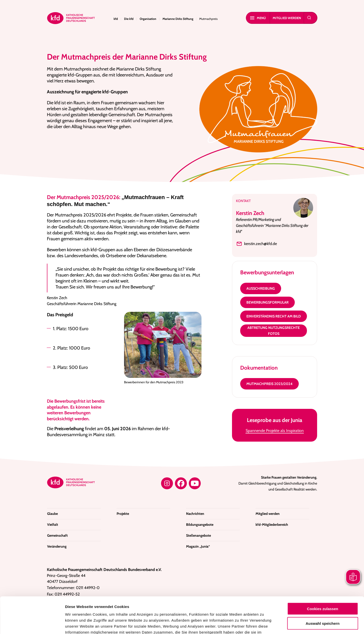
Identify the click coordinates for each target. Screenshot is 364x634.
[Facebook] (181, 483)
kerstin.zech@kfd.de (257, 244)
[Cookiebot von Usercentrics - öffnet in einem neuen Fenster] (32, 624)
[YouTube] (195, 483)
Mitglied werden (287, 18)
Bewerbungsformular (267, 302)
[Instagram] (167, 483)
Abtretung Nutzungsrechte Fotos (274, 331)
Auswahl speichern (323, 589)
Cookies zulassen (323, 575)
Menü (258, 18)
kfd (116, 19)
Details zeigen (264, 624)
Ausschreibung (261, 288)
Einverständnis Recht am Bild (274, 316)
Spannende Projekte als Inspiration (275, 431)
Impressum (218, 604)
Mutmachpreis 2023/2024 (269, 384)
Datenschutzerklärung (183, 604)
